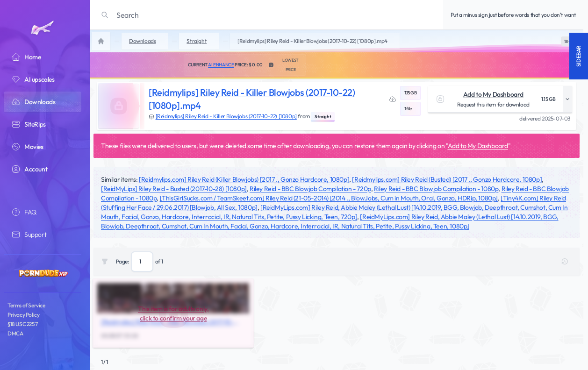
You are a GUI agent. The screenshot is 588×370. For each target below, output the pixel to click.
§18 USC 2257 (22, 324)
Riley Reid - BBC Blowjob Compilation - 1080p (436, 189)
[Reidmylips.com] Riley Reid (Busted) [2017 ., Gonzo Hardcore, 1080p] (447, 179)
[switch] (567, 41)
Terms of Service (26, 305)
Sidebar (578, 56)
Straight (323, 117)
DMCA (15, 333)
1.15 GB (410, 93)
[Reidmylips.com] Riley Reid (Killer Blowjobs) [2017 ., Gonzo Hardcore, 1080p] (244, 179)
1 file (408, 109)
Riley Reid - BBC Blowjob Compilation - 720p (310, 189)
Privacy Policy (23, 315)
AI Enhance (221, 65)
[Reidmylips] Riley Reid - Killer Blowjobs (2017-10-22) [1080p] (226, 116)
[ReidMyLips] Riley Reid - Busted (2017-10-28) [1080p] (174, 189)
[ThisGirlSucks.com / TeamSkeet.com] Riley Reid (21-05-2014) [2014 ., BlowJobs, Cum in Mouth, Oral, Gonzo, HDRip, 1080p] (329, 198)
